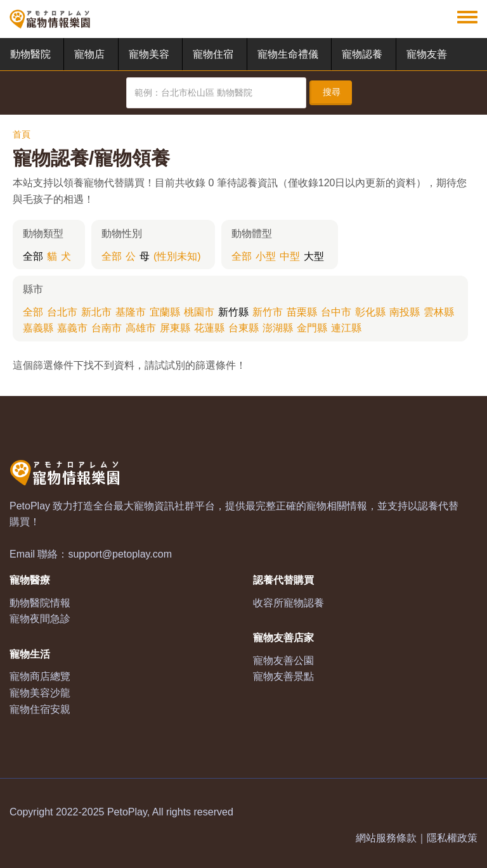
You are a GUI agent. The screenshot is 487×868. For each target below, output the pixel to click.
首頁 (22, 134)
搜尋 (332, 92)
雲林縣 (439, 312)
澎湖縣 (278, 328)
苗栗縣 (302, 312)
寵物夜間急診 (40, 619)
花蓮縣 (209, 328)
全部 (33, 256)
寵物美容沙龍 (40, 693)
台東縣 (243, 328)
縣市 (33, 289)
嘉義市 (72, 328)
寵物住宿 (213, 54)
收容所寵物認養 (289, 603)
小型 (266, 256)
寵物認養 (362, 54)
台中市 (336, 312)
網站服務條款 (386, 838)
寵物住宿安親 (40, 709)
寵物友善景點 (283, 676)
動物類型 (43, 233)
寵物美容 (149, 54)
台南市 (107, 328)
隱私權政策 (452, 838)
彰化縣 (370, 312)
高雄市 (141, 328)
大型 (314, 256)
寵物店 (89, 54)
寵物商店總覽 (40, 676)
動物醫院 (30, 54)
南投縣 (405, 312)
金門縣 (312, 328)
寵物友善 (427, 54)
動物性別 (122, 233)
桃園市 (199, 312)
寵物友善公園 (283, 661)
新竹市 (268, 312)
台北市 (62, 312)
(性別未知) (177, 256)
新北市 (96, 312)
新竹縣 (233, 312)
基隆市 (131, 312)
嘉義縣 (38, 328)
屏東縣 (175, 328)
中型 (290, 256)
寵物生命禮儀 (288, 54)
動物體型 (252, 233)
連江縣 (346, 328)
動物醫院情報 (40, 603)
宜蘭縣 (165, 312)
